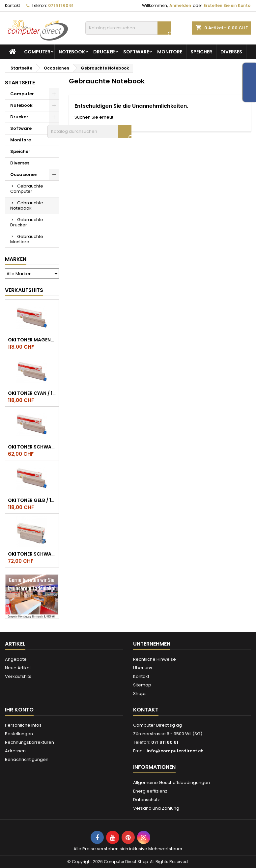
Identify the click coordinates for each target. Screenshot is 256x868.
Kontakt (13, 5)
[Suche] (128, 28)
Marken (16, 259)
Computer (37, 52)
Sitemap (142, 685)
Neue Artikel (18, 668)
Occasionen (24, 174)
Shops (140, 694)
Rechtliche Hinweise (155, 659)
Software (136, 52)
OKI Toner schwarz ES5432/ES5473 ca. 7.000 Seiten (32, 554)
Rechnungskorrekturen (29, 742)
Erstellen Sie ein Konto (227, 5)
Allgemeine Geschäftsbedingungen (171, 782)
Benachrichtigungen (27, 759)
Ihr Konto (19, 710)
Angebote (16, 659)
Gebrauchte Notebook (27, 205)
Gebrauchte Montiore (27, 239)
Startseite (20, 83)
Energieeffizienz (150, 791)
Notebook (72, 52)
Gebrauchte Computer (27, 189)
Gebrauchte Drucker (27, 222)
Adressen (15, 751)
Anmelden (180, 5)
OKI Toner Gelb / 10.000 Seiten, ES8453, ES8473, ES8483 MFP (32, 500)
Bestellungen (19, 734)
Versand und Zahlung (156, 808)
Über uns (143, 668)
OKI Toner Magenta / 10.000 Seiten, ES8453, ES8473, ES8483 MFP (32, 340)
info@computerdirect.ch (175, 751)
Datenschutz (146, 800)
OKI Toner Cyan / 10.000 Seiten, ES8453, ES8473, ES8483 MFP (32, 393)
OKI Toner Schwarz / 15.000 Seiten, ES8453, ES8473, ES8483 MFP (32, 447)
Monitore (170, 52)
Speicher (201, 52)
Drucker (104, 52)
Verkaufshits (24, 290)
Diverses (231, 52)
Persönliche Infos (23, 725)
